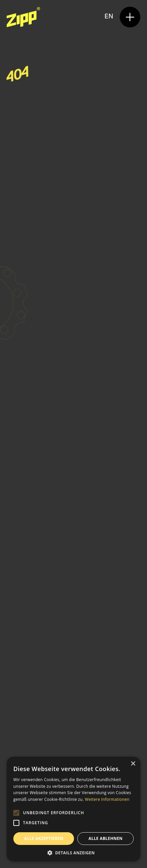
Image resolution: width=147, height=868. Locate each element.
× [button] (133, 764)
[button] (130, 17)
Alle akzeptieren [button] (44, 838)
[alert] (73, 809)
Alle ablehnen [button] (106, 838)
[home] (23, 17)
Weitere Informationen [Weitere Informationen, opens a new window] (107, 799)
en (109, 17)
